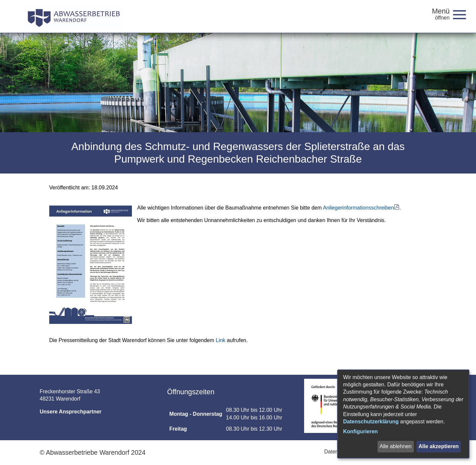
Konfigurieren (360, 431)
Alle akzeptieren (439, 446)
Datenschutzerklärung (371, 422)
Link (220, 340)
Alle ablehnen (396, 446)
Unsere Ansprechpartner (71, 412)
